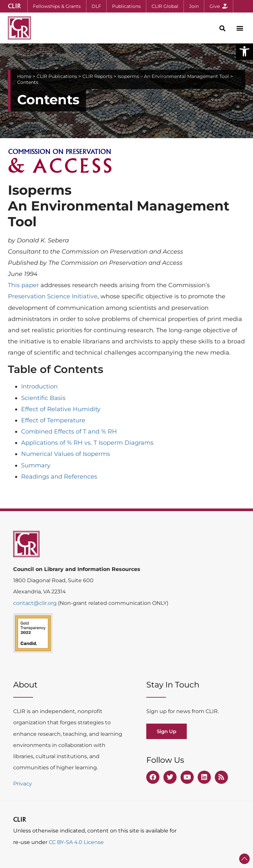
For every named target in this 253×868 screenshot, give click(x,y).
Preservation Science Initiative (53, 296)
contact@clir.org (36, 603)
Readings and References (59, 477)
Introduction (39, 386)
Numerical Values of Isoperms (66, 454)
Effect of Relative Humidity (61, 409)
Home (24, 76)
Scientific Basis (43, 398)
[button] (244, 51)
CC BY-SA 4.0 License (76, 842)
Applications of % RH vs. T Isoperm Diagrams (87, 443)
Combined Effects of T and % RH (69, 432)
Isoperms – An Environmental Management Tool (173, 76)
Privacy (23, 784)
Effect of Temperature (53, 420)
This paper (23, 285)
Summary (36, 465)
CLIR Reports (97, 76)
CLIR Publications (57, 76)
